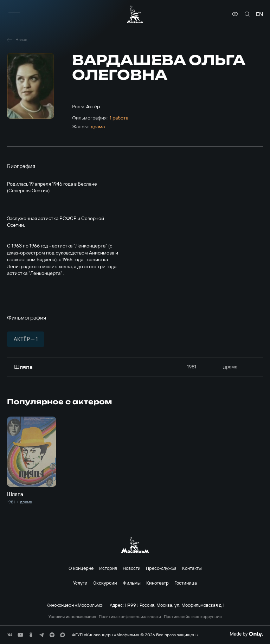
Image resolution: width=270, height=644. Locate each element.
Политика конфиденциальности (130, 617)
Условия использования (72, 617)
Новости (131, 568)
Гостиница (186, 583)
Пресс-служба (161, 568)
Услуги (80, 583)
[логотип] (135, 14)
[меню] (14, 14)
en (259, 14)
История (108, 568)
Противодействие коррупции (193, 617)
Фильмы (132, 583)
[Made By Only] (246, 634)
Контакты (192, 568)
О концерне (81, 568)
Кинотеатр (157, 583)
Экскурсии (105, 583)
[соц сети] (10, 635)
